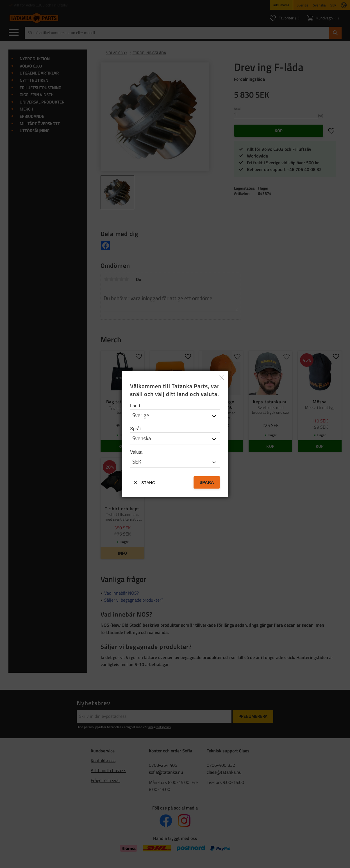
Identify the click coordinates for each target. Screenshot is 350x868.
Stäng (148, 483)
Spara (207, 482)
